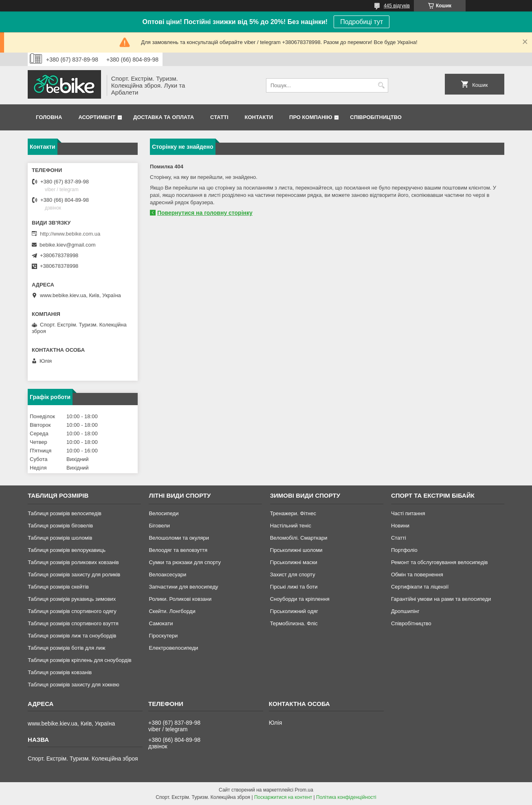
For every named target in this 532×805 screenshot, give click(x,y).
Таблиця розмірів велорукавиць (67, 550)
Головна (49, 117)
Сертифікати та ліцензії (420, 587)
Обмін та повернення (417, 575)
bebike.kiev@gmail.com (67, 245)
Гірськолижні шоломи (296, 550)
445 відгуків (397, 6)
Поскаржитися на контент (283, 797)
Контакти (259, 117)
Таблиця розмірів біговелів (60, 526)
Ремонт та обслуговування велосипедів (439, 562)
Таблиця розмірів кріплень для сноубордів (80, 660)
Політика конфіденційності (346, 797)
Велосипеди (164, 513)
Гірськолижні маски (294, 562)
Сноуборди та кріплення (300, 599)
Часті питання (408, 513)
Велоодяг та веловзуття (178, 550)
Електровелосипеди (173, 648)
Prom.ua (304, 790)
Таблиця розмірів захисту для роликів (74, 575)
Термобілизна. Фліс (294, 623)
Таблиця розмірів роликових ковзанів (73, 562)
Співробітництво (376, 117)
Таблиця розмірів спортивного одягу (72, 611)
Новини (400, 526)
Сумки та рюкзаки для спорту (185, 562)
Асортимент (97, 117)
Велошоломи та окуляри (179, 538)
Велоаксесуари (167, 575)
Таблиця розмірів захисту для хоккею (74, 685)
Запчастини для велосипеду (183, 587)
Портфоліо (404, 550)
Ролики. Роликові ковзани (180, 599)
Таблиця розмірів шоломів (60, 538)
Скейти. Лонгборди (172, 611)
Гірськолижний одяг (294, 611)
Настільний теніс (291, 526)
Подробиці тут (362, 22)
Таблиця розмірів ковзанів (60, 672)
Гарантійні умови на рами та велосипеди (441, 599)
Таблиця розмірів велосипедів (65, 513)
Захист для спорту (293, 575)
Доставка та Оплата (164, 117)
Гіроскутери (163, 636)
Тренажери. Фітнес (293, 513)
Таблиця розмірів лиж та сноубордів (72, 636)
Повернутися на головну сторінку (205, 213)
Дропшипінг (405, 611)
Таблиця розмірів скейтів (58, 587)
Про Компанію (311, 117)
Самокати (161, 623)
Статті (219, 117)
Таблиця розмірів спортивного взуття (73, 623)
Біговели (159, 526)
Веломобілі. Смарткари (299, 538)
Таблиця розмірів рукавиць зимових (72, 599)
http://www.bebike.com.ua (70, 234)
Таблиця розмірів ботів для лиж (66, 648)
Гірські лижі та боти (294, 587)
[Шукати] (381, 85)
